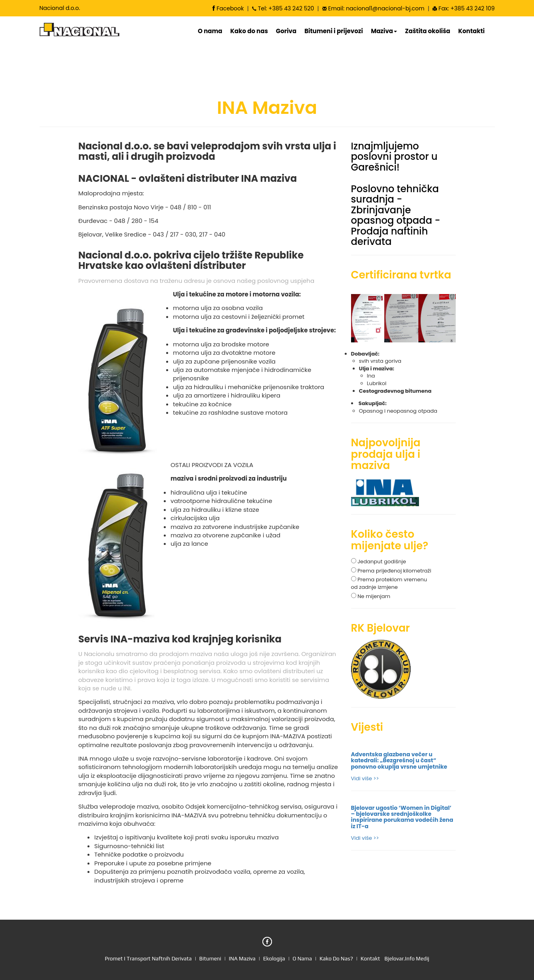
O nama (210, 31)
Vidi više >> (365, 778)
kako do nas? (337, 958)
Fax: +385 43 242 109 (464, 8)
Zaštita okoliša (428, 31)
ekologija (274, 958)
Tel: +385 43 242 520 (283, 8)
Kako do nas (249, 31)
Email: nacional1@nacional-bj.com (373, 8)
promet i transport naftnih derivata (148, 958)
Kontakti (471, 31)
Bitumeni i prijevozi (334, 31)
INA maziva (242, 958)
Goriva (286, 31)
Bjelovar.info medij (407, 958)
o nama (303, 958)
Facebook (228, 8)
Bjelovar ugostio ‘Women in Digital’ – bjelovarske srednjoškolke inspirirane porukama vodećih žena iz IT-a (402, 817)
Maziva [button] (384, 31)
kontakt (370, 958)
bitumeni (210, 958)
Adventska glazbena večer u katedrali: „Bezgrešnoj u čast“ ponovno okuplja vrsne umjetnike (399, 760)
